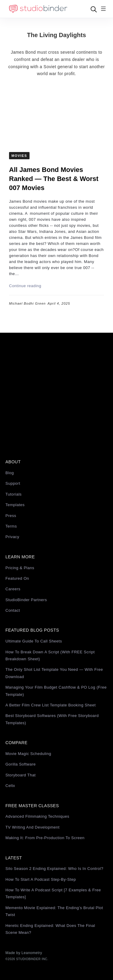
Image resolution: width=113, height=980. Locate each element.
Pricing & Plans (20, 568)
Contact (13, 610)
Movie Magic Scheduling (28, 754)
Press (11, 516)
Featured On (17, 578)
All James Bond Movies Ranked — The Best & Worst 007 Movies (54, 179)
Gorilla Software (20, 764)
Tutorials (14, 494)
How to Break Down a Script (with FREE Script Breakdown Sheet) (50, 655)
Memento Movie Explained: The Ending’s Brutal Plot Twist (54, 911)
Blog (10, 473)
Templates (15, 505)
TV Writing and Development (33, 827)
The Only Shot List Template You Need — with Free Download (54, 673)
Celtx (10, 786)
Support (13, 483)
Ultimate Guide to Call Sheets (34, 641)
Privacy (12, 537)
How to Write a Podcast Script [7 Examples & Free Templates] (53, 893)
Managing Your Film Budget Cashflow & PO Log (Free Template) (56, 691)
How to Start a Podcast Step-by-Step (41, 879)
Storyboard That (20, 775)
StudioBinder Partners (26, 600)
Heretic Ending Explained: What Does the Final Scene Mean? (50, 929)
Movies (19, 156)
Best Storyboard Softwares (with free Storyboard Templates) (52, 719)
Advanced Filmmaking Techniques (37, 816)
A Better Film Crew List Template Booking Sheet (51, 705)
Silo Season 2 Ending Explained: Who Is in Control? (54, 869)
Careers (13, 589)
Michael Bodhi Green (27, 303)
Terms (11, 526)
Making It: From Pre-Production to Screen (45, 838)
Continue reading (25, 286)
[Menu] (103, 9)
